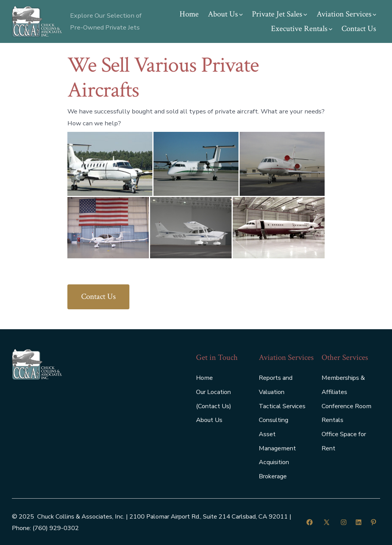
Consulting (274, 420)
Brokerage (273, 476)
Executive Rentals (302, 29)
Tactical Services (282, 406)
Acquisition (274, 462)
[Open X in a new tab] (327, 522)
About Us (225, 14)
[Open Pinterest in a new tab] (373, 522)
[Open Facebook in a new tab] (310, 522)
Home (189, 14)
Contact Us (359, 29)
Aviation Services (346, 14)
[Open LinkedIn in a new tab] (359, 522)
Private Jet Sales (279, 14)
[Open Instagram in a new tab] (344, 522)
